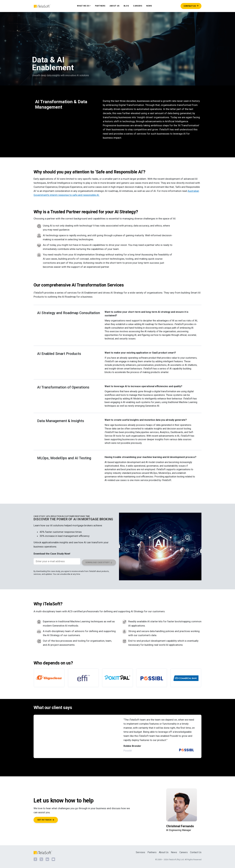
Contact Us (196, 851)
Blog (126, 6)
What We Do (83, 6)
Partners (100, 6)
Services (140, 851)
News (149, 6)
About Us (115, 6)
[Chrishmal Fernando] (182, 809)
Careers (138, 6)
